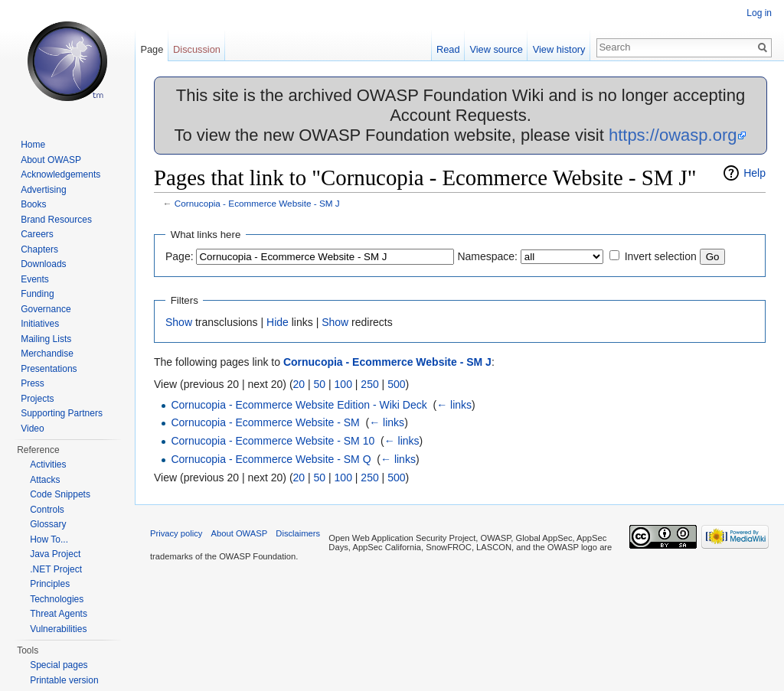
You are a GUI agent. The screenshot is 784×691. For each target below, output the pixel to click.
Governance (46, 309)
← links (454, 405)
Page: (180, 256)
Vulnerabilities (58, 629)
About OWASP (51, 160)
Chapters (39, 249)
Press (33, 383)
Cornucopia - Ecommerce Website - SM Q (271, 459)
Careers (37, 234)
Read (448, 49)
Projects (37, 399)
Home (33, 145)
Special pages (59, 665)
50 (320, 384)
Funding (37, 294)
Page (152, 49)
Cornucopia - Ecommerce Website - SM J (257, 203)
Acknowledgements (60, 174)
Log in (759, 13)
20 (299, 384)
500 (396, 384)
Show (179, 322)
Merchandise (47, 354)
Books (33, 204)
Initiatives (40, 324)
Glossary (48, 524)
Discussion (197, 49)
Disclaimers (298, 533)
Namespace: (487, 256)
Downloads (43, 264)
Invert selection (661, 256)
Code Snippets (60, 494)
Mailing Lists (46, 339)
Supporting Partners (62, 413)
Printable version (64, 680)
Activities (48, 464)
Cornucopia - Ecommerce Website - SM (265, 422)
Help (755, 173)
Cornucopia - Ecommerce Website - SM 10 (273, 441)
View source (496, 49)
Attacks (45, 480)
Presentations (49, 369)
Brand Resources (56, 220)
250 (369, 384)
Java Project (55, 554)
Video (32, 429)
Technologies (57, 599)
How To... (49, 539)
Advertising (43, 190)
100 (343, 384)
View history (559, 49)
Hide (278, 322)
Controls (47, 510)
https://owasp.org (673, 135)
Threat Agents (59, 614)
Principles (50, 584)
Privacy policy (176, 533)
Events (35, 279)
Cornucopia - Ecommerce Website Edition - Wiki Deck (299, 405)
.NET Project (56, 569)
